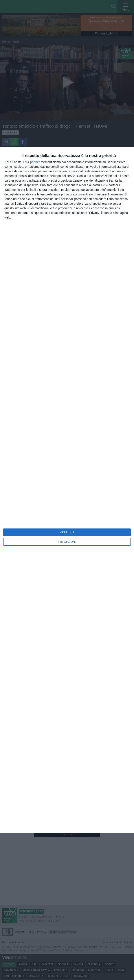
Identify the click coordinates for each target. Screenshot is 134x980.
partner (35, 162)
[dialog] (67, 490)
